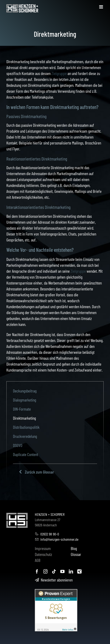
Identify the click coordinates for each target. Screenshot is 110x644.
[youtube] (62, 572)
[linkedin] (71, 572)
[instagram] (45, 572)
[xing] (79, 572)
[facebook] (37, 572)
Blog (74, 548)
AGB (38, 560)
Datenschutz (43, 554)
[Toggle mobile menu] (101, 7)
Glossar (76, 554)
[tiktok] (54, 572)
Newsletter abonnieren (54, 580)
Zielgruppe (59, 73)
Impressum (43, 548)
